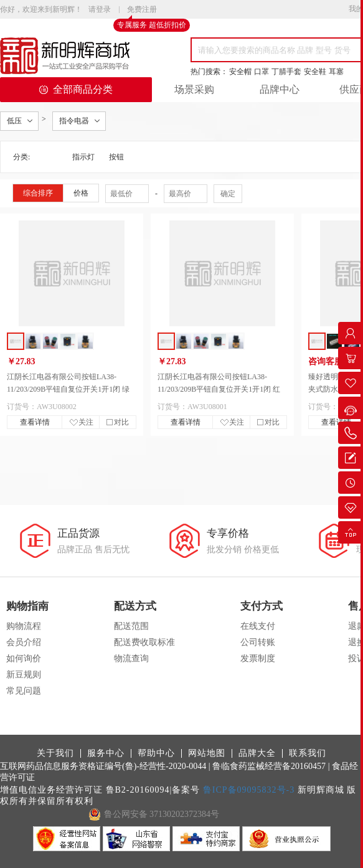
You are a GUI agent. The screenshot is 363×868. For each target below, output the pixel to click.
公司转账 (258, 642)
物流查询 (131, 658)
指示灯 (83, 157)
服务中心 (106, 753)
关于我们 (55, 753)
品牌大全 (257, 753)
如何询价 (24, 658)
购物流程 (24, 626)
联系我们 (308, 753)
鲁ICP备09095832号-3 (249, 790)
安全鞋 (315, 72)
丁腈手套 (286, 72)
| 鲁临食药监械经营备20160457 (267, 766)
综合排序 (38, 193)
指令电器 (74, 121)
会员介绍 (24, 642)
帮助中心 (156, 753)
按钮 (116, 157)
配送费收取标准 (144, 642)
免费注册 (142, 10)
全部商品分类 (76, 89)
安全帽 (240, 72)
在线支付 (258, 626)
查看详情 (35, 422)
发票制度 (258, 658)
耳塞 (336, 72)
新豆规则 (24, 675)
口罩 (262, 72)
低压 (14, 121)
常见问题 (24, 691)
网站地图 (207, 753)
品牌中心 (280, 89)
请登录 (100, 9)
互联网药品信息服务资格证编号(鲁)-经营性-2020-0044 (103, 766)
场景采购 (194, 89)
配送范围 (131, 626)
